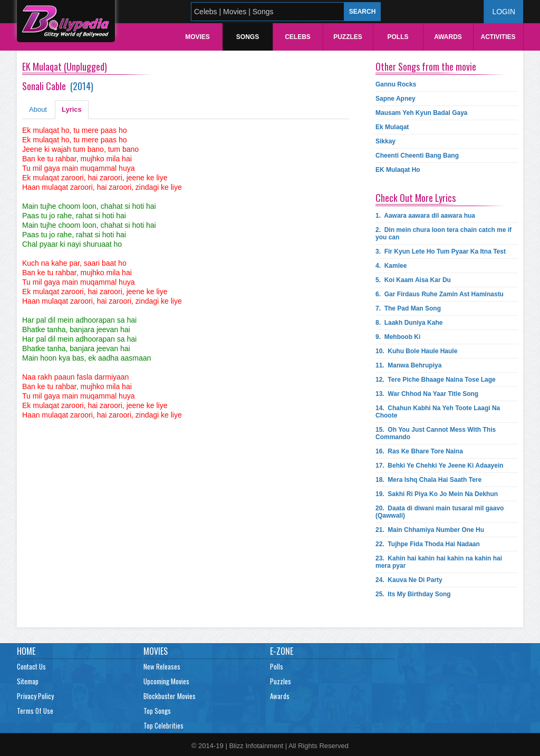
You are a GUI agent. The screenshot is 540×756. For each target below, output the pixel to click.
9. (398, 337)
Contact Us (31, 666)
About (38, 109)
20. (440, 512)
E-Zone (282, 651)
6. (440, 294)
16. (419, 451)
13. (427, 394)
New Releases (162, 666)
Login (504, 12)
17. (440, 466)
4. (391, 266)
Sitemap (28, 681)
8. (409, 323)
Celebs (298, 37)
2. (443, 234)
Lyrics (72, 109)
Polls (398, 37)
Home (26, 651)
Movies (197, 37)
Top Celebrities (163, 725)
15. (436, 433)
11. (408, 365)
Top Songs (157, 711)
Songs (248, 37)
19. (437, 494)
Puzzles (348, 37)
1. (425, 216)
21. (430, 530)
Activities (498, 37)
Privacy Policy (35, 696)
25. (413, 594)
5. (413, 280)
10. (416, 351)
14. (438, 412)
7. (408, 308)
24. (409, 580)
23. (439, 562)
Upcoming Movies (166, 681)
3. (441, 251)
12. (436, 380)
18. (428, 480)
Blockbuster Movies (170, 696)
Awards (448, 37)
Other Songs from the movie (426, 66)
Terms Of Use (35, 711)
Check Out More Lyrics (416, 198)
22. (428, 544)
